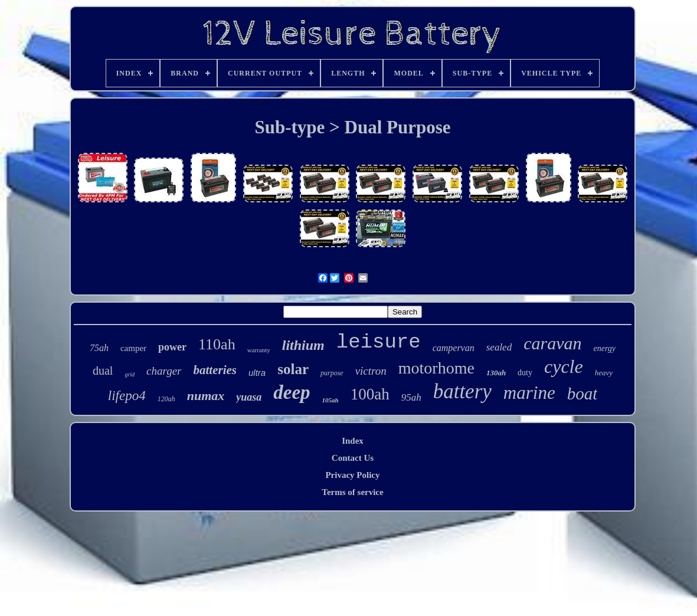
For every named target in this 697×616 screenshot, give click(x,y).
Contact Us (353, 458)
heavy (604, 373)
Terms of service (352, 492)
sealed (499, 347)
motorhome (436, 368)
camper (133, 348)
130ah (496, 373)
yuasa (249, 397)
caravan (552, 343)
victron (371, 371)
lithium (303, 345)
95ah (411, 397)
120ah (166, 399)
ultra (257, 373)
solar (293, 369)
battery (462, 391)
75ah (99, 348)
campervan (454, 348)
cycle (564, 366)
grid (130, 374)
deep (292, 392)
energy (604, 348)
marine (529, 393)
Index (353, 441)
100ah (370, 394)
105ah (330, 400)
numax (206, 396)
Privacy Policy (352, 475)
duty (525, 373)
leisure (379, 342)
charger (164, 371)
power (172, 347)
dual (103, 371)
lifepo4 (127, 396)
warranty (259, 350)
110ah (217, 344)
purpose (332, 373)
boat (583, 394)
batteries (215, 370)
